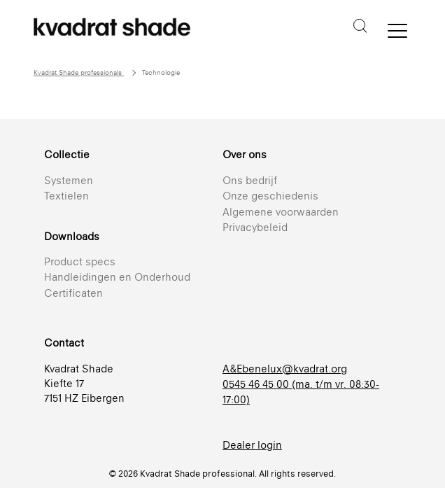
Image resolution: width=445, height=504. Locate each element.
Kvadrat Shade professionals (79, 72)
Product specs (80, 261)
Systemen (69, 180)
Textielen (66, 196)
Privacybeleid (255, 227)
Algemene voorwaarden (281, 212)
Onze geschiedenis (270, 196)
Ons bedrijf (250, 180)
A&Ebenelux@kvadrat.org (285, 369)
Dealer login (252, 445)
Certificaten (73, 293)
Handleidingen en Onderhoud (117, 277)
